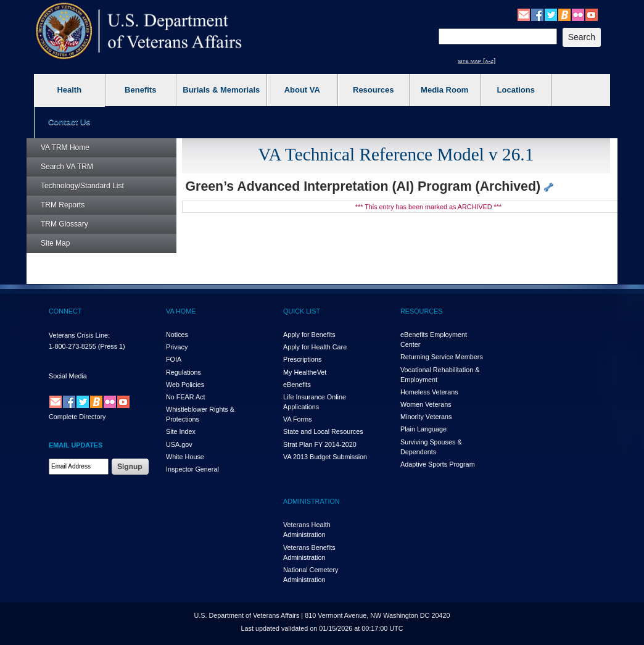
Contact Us (69, 122)
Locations (516, 90)
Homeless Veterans (429, 392)
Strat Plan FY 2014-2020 (320, 444)
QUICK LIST (302, 311)
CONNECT (65, 311)
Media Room (444, 90)
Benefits (140, 90)
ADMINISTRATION (312, 501)
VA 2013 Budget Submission (325, 457)
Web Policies (185, 385)
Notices (177, 335)
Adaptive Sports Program (438, 464)
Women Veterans (426, 404)
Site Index (181, 431)
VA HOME (181, 311)
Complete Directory (77, 417)
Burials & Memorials (221, 90)
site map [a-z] (477, 60)
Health (69, 90)
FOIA (174, 359)
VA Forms (298, 419)
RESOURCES (421, 311)
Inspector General (192, 469)
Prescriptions (302, 359)
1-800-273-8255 (72, 346)
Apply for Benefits (309, 335)
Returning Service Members (442, 357)
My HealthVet (305, 372)
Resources (373, 90)
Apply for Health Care (315, 347)
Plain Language (423, 429)
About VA (302, 90)
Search (67, 167)
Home (65, 148)
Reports (63, 205)
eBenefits (297, 385)
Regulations (184, 372)
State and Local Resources (323, 431)
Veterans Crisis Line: (79, 335)
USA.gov (179, 444)
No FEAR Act (186, 397)
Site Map (55, 243)
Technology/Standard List (82, 186)
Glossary (64, 224)
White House (185, 457)
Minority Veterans (426, 417)
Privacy (177, 347)
